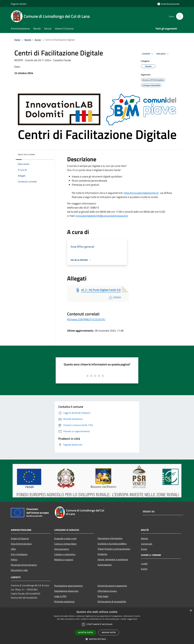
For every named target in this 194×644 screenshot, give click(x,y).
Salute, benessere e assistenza (113, 559)
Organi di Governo (20, 538)
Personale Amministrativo (24, 565)
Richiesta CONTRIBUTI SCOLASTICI (86, 319)
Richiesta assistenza (64, 601)
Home (17, 40)
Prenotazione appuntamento (68, 586)
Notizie (144, 538)
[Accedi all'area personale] (168, 4)
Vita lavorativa (61, 549)
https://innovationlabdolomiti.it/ (141, 193)
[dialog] (97, 626)
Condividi (148, 54)
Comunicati (147, 544)
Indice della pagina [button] (26, 154)
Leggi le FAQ (60, 596)
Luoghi (144, 563)
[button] (97, 639)
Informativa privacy (107, 591)
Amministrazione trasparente (112, 586)
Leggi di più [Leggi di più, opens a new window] (132, 619)
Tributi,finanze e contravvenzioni (114, 549)
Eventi (144, 569)
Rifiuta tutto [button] (109, 632)
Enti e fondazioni (19, 554)
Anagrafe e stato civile (65, 538)
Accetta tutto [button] (86, 632)
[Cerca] (180, 16)
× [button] (191, 611)
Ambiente (102, 554)
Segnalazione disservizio (66, 591)
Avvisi (38, 40)
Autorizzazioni (105, 565)
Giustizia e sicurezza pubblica (112, 544)
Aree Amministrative (21, 544)
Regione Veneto (19, 4)
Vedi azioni (163, 54)
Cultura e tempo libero (65, 544)
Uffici (13, 549)
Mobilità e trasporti (64, 560)
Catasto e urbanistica (65, 554)
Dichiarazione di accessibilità (112, 601)
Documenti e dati (19, 570)
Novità (28, 40)
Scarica (115, 297)
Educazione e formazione (110, 538)
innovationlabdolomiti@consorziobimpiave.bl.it (102, 216)
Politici (14, 560)
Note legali (103, 596)
